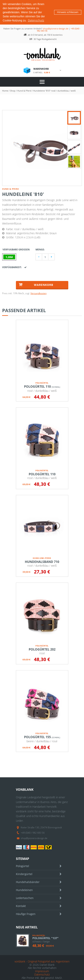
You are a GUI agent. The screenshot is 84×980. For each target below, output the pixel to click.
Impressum (42, 971)
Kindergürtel (24, 874)
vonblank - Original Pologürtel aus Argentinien (42, 961)
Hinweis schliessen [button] (68, 12)
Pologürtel (23, 866)
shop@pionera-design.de (56, 29)
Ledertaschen (25, 898)
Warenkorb (36, 285)
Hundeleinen (24, 890)
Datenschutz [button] (36, 20)
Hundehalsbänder (28, 882)
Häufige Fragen (26, 914)
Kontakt (21, 906)
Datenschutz (42, 974)
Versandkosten (39, 293)
